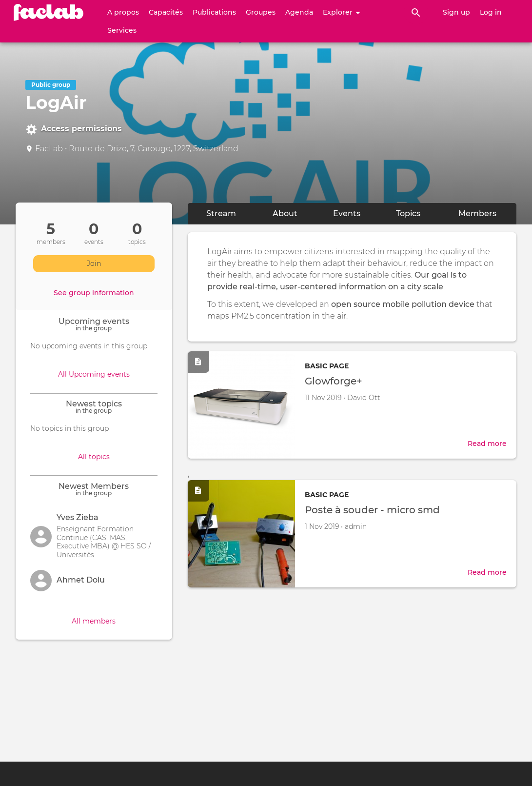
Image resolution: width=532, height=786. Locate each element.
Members (477, 213)
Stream (221, 213)
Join (94, 263)
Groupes (261, 12)
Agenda (299, 12)
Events (347, 213)
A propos (123, 12)
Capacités (166, 12)
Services (122, 30)
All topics (94, 457)
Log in (491, 12)
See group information (94, 293)
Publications (214, 12)
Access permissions (74, 129)
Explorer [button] (342, 12)
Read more (487, 443)
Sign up (456, 12)
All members (94, 621)
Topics (408, 213)
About (294, 213)
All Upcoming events (94, 374)
